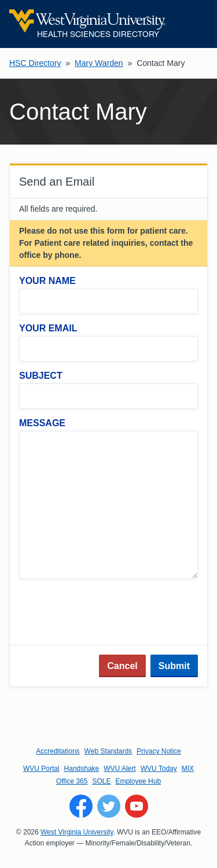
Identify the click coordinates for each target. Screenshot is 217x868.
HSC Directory (35, 63)
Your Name (47, 281)
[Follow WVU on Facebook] (81, 806)
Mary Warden (99, 63)
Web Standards (108, 751)
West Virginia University (77, 832)
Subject (41, 376)
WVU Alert (119, 769)
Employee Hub (138, 781)
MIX (188, 769)
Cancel (122, 666)
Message (42, 423)
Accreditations (58, 751)
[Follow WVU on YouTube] (137, 806)
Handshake (82, 769)
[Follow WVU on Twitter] (109, 806)
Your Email (48, 328)
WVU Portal (41, 769)
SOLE (101, 781)
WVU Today (159, 769)
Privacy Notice (159, 751)
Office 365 (72, 781)
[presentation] (107, 613)
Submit (174, 666)
